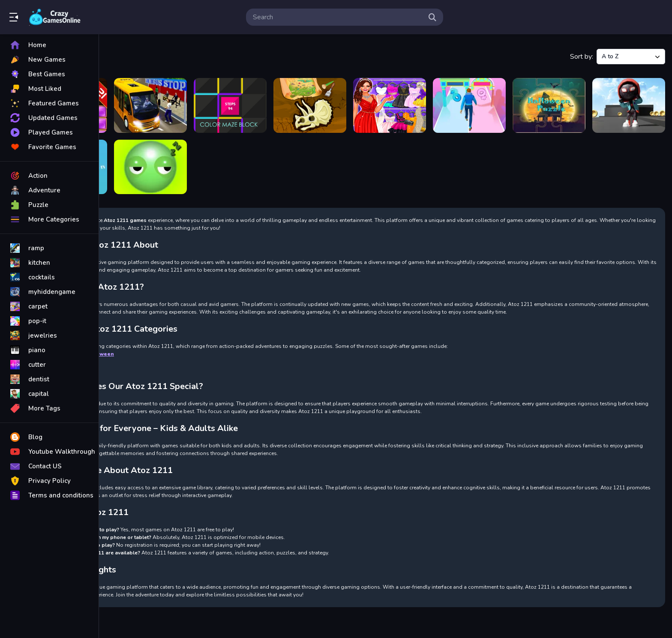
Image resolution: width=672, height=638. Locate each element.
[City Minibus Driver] (150, 105)
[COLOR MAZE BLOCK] (230, 105)
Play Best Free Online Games (55, 17)
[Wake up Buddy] (150, 167)
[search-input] (338, 17)
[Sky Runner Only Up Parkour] (629, 105)
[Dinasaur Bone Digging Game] (310, 105)
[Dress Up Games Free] (390, 105)
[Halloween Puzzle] (549, 105)
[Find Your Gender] (469, 105)
